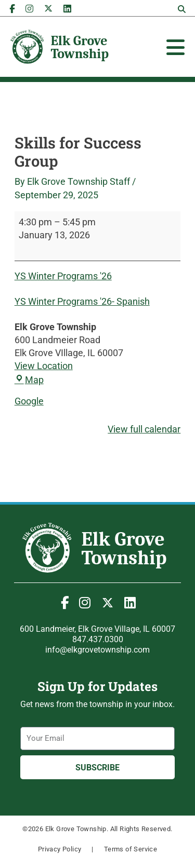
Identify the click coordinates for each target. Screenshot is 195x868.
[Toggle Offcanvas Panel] (175, 47)
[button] (181, 9)
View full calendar (144, 429)
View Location (44, 366)
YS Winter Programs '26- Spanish (82, 301)
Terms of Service (131, 849)
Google (29, 401)
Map (29, 380)
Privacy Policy (60, 849)
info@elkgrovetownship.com (97, 650)
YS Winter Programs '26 (63, 276)
